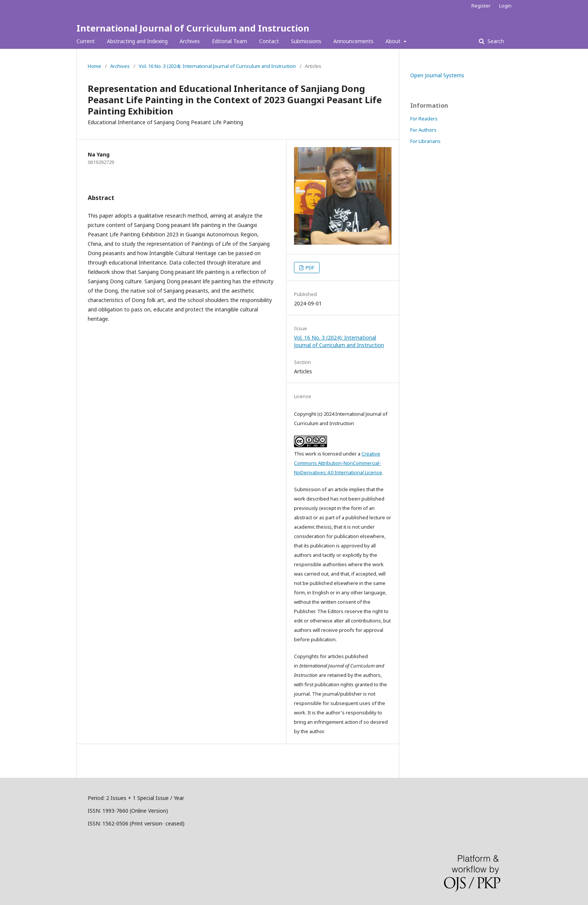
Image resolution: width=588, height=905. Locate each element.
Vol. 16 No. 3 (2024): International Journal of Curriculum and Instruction (217, 66)
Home (94, 66)
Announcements (353, 41)
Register (481, 6)
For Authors (423, 130)
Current (86, 41)
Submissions (306, 41)
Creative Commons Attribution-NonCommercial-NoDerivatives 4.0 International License (338, 463)
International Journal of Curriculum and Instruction (193, 28)
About (394, 41)
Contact (269, 41)
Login (505, 6)
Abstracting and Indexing (137, 41)
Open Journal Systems (437, 75)
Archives (190, 41)
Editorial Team (229, 41)
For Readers (424, 119)
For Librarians (425, 141)
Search (495, 41)
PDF (309, 268)
